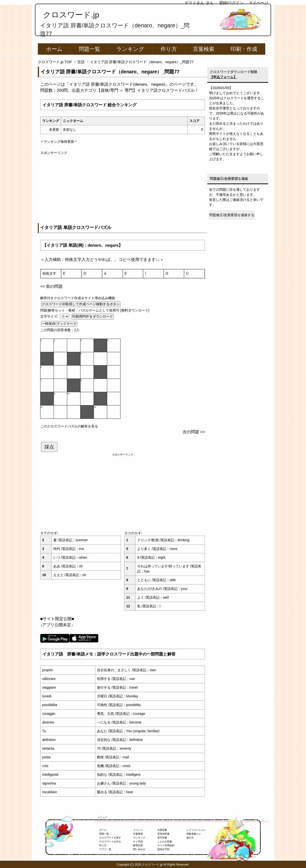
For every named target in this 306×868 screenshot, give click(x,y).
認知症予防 (163, 849)
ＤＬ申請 (138, 841)
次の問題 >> (194, 432)
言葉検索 (204, 49)
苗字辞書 (162, 838)
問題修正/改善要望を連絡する (232, 215)
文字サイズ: (50, 316)
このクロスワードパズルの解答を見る (69, 426)
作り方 (169, 49)
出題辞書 (162, 830)
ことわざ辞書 (165, 841)
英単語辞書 (163, 834)
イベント (138, 830)
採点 (49, 447)
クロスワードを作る (110, 841)
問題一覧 (89, 49)
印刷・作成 (244, 49)
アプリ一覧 (105, 849)
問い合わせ (139, 849)
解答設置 (138, 845)
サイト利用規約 (166, 845)
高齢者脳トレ (194, 834)
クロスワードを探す (110, 838)
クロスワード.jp (71, 15)
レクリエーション (196, 830)
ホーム (54, 49)
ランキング (130, 49)
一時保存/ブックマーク (59, 324)
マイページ (258, 3)
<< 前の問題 (51, 286)
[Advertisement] (123, 189)
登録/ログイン (231, 3)
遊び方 (190, 838)
